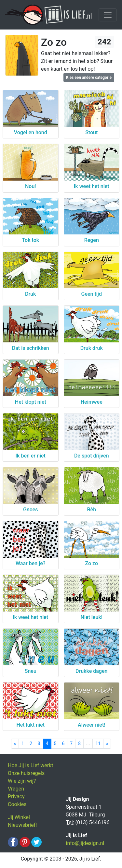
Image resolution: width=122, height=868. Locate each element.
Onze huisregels (26, 773)
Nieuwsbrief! (22, 825)
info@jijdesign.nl (85, 843)
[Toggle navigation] (108, 15)
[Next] (107, 744)
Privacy (16, 797)
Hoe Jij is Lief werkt (30, 765)
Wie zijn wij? (22, 781)
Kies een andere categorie (89, 77)
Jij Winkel (19, 817)
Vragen (16, 789)
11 (98, 743)
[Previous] (15, 744)
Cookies (17, 804)
